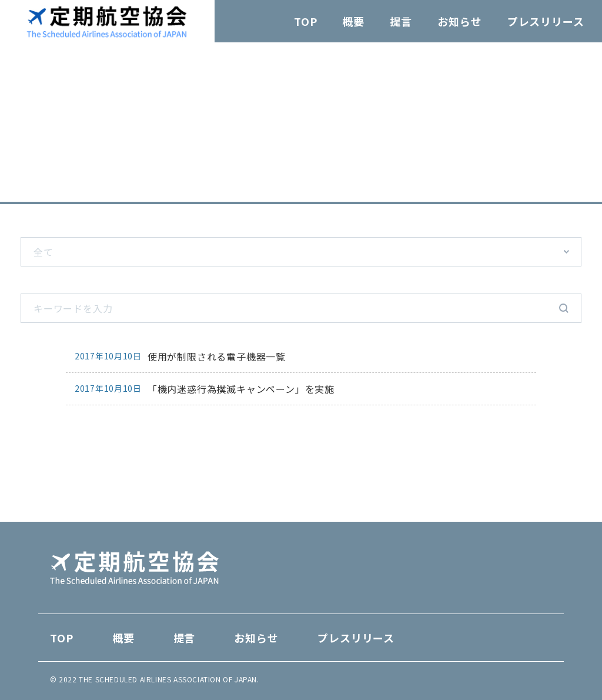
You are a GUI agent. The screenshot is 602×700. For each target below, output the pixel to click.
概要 (353, 21)
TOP (306, 21)
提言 (401, 21)
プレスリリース (546, 21)
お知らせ (460, 21)
